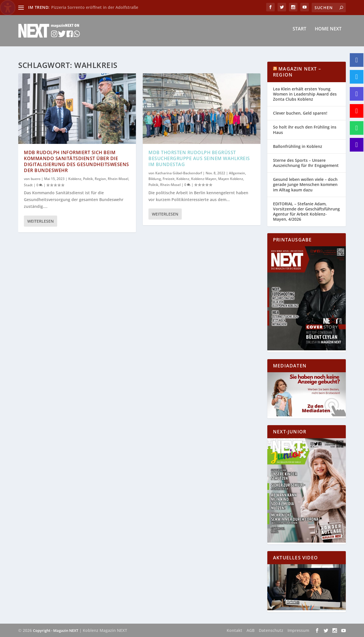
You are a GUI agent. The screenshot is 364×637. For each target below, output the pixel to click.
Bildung (155, 179)
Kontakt (234, 630)
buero (36, 179)
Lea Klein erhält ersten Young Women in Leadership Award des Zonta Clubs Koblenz (305, 94)
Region (100, 179)
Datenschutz (271, 630)
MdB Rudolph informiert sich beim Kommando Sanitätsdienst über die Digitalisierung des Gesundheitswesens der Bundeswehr (76, 161)
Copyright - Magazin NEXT (56, 630)
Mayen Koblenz (231, 179)
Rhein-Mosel (118, 179)
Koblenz (75, 179)
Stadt (28, 185)
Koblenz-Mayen (204, 179)
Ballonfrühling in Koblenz (298, 146)
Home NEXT (328, 33)
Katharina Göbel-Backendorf (179, 173)
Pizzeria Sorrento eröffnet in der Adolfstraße (95, 7)
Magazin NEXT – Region (297, 72)
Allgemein (237, 173)
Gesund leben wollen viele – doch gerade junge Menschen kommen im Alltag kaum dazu (305, 184)
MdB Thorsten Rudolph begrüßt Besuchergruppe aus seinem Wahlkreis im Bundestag (199, 158)
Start (299, 33)
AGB (251, 630)
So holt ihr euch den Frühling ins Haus (305, 130)
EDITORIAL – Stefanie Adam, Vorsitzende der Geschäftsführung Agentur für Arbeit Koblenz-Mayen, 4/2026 (306, 212)
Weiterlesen (41, 221)
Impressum (298, 630)
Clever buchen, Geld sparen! (300, 113)
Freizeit (169, 179)
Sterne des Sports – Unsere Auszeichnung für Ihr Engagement (306, 163)
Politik (88, 179)
